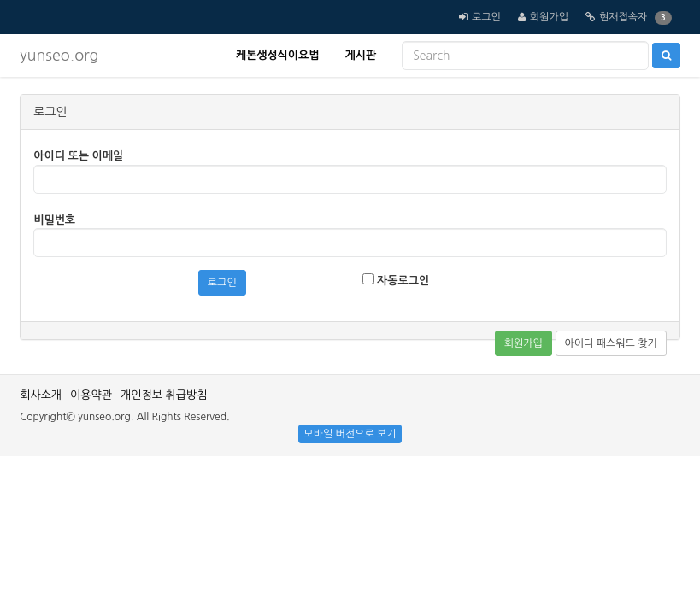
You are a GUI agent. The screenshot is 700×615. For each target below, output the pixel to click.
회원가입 (549, 17)
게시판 (360, 55)
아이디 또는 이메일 (78, 156)
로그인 (486, 17)
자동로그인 (396, 280)
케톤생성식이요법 (278, 55)
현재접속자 (623, 17)
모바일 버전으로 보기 (350, 434)
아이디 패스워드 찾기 (611, 343)
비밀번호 (54, 220)
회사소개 (41, 395)
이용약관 (91, 395)
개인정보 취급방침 (164, 395)
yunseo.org (59, 56)
